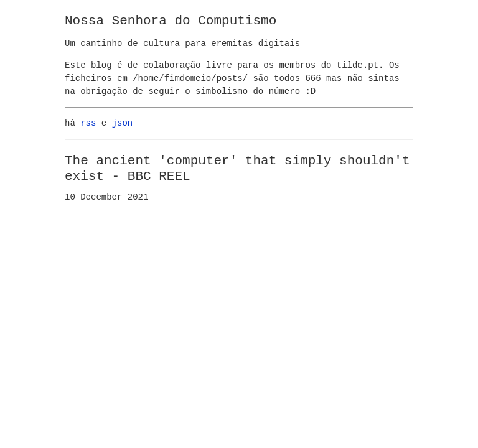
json (123, 124)
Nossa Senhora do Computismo (171, 21)
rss (88, 124)
